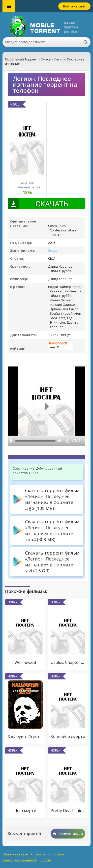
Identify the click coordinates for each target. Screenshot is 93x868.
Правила (38, 854)
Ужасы (53, 251)
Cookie (46, 860)
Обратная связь (15, 854)
